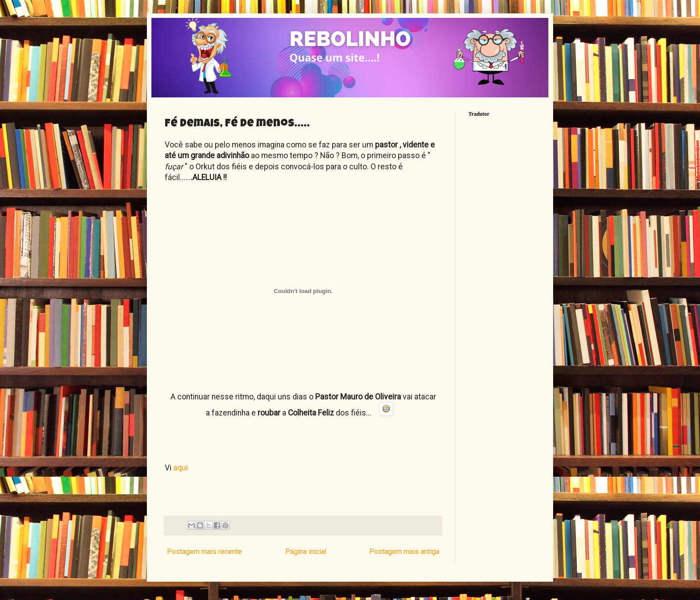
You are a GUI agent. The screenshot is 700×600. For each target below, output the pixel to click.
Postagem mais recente (204, 552)
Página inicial (306, 552)
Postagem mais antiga (404, 552)
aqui (180, 468)
